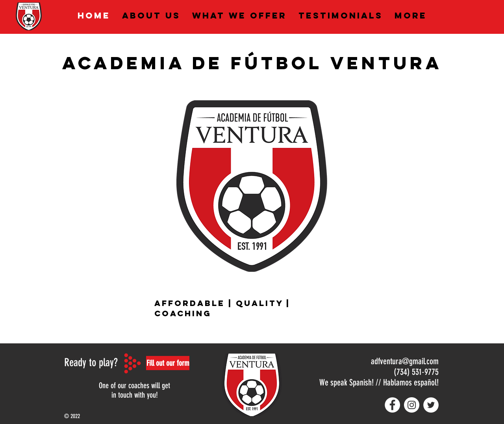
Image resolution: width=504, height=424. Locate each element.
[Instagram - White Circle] (412, 405)
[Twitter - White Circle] (431, 405)
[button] (168, 363)
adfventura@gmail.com (405, 361)
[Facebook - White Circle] (392, 405)
